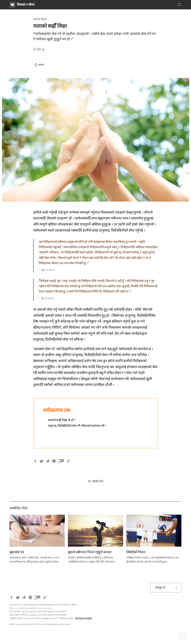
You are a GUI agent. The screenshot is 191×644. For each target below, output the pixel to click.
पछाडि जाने (97, 481)
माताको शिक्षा (40, 19)
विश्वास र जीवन (26, 5)
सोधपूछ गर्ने (160, 588)
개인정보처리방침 (83, 619)
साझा (39, 65)
